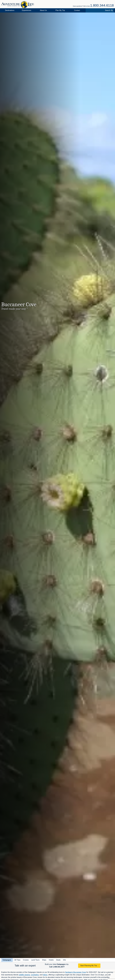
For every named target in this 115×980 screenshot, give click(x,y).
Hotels (51, 960)
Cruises (26, 960)
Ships (44, 960)
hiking (45, 975)
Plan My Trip (60, 10)
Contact (77, 10)
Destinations (10, 10)
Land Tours (35, 960)
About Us (43, 10)
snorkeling (35, 975)
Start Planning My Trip (89, 966)
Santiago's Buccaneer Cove (76, 972)
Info (64, 960)
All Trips (17, 960)
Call (57, 967)
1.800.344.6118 (102, 5)
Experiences (27, 10)
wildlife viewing (24, 975)
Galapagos (7, 960)
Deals (58, 960)
